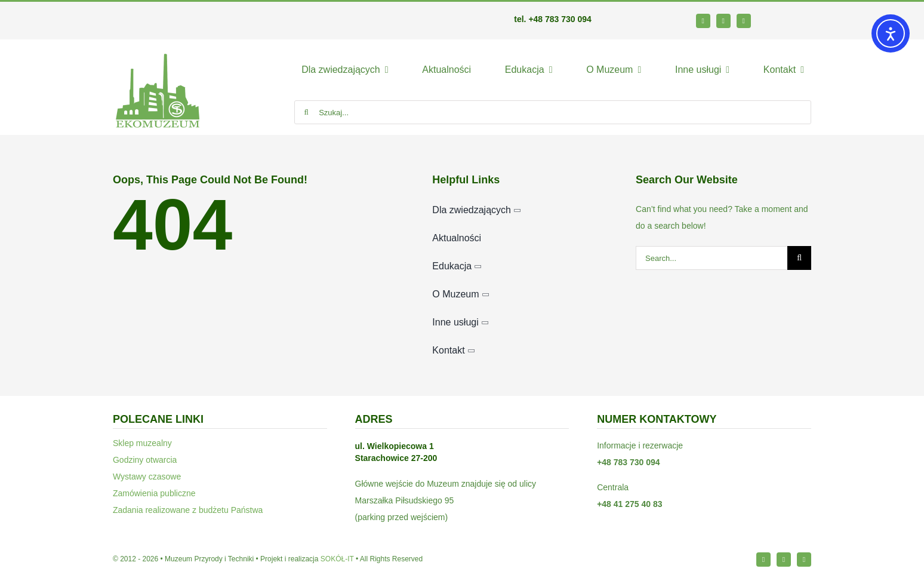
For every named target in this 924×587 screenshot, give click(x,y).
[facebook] (703, 21)
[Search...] (712, 258)
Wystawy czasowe (147, 477)
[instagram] (723, 21)
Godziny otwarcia (145, 460)
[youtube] (744, 21)
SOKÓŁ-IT (337, 559)
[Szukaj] (306, 112)
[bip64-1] (795, 18)
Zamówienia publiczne (154, 493)
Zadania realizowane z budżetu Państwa (188, 510)
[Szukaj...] (553, 112)
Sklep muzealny (142, 443)
